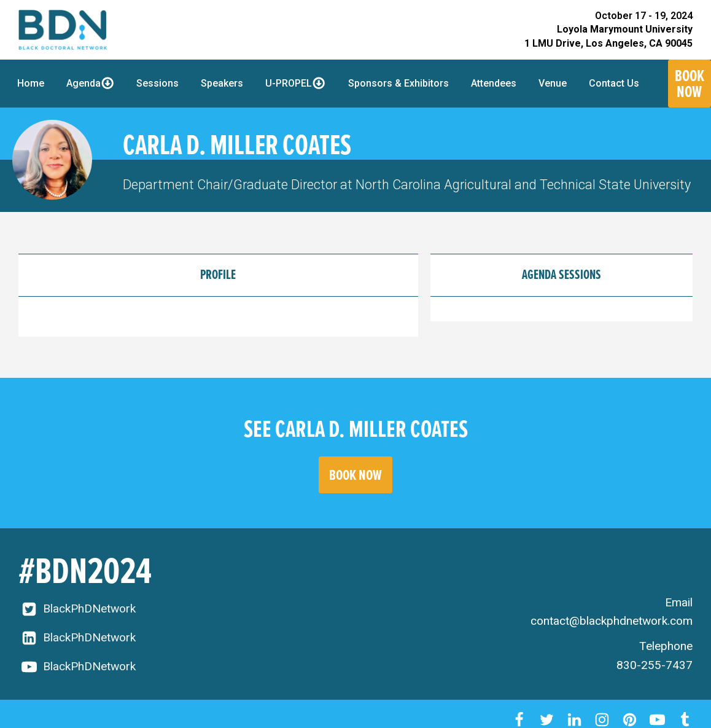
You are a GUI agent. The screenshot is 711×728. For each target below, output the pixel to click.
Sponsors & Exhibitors (398, 83)
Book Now (690, 84)
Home (31, 83)
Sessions (157, 83)
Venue (553, 83)
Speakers (222, 83)
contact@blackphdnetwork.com (612, 621)
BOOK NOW (355, 475)
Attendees (494, 83)
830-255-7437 (655, 665)
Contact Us (614, 83)
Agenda (90, 83)
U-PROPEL (295, 83)
